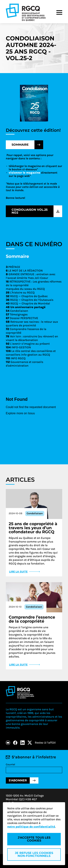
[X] (30, 743)
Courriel (10, 764)
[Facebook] (15, 743)
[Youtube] (8, 743)
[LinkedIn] (22, 743)
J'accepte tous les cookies (34, 839)
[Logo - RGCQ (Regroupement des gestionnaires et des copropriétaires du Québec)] (26, 12)
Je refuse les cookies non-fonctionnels (34, 854)
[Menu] (59, 12)
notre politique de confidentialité (31, 827)
